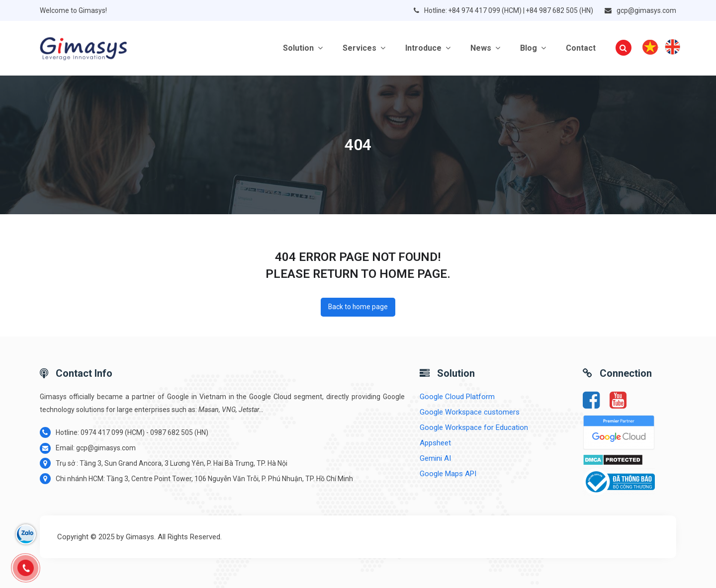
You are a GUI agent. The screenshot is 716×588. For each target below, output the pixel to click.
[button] (624, 48)
